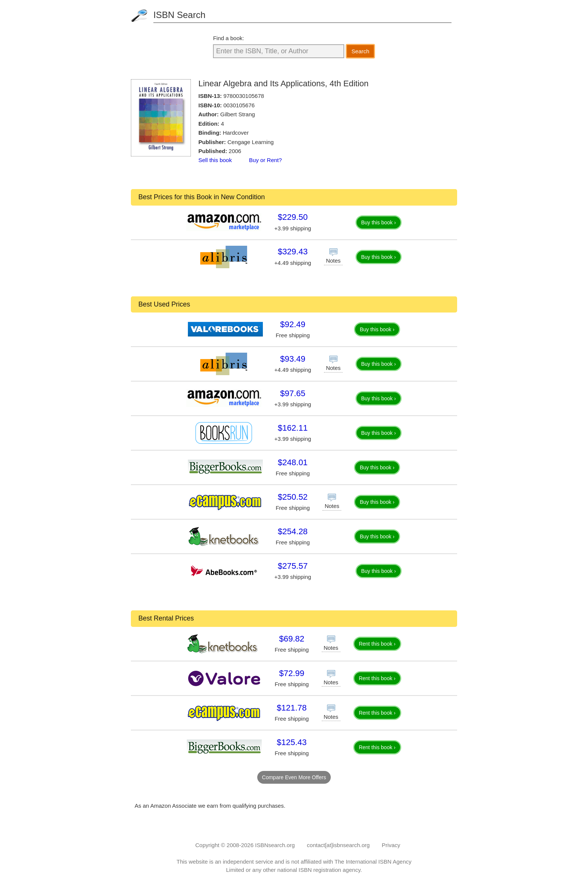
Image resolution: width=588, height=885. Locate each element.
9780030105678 (244, 96)
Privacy (391, 845)
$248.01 (293, 462)
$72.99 (292, 673)
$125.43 (292, 742)
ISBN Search (179, 15)
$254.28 (293, 531)
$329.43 (293, 252)
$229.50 (293, 217)
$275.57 (293, 566)
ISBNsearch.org (275, 845)
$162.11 (293, 428)
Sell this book (215, 160)
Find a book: (229, 38)
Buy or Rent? (265, 160)
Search (360, 51)
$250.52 (293, 497)
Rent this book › (377, 644)
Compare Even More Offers (294, 777)
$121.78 (292, 708)
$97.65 (293, 393)
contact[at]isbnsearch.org (338, 845)
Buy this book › (379, 222)
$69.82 (292, 639)
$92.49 (293, 324)
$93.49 (293, 359)
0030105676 (239, 105)
